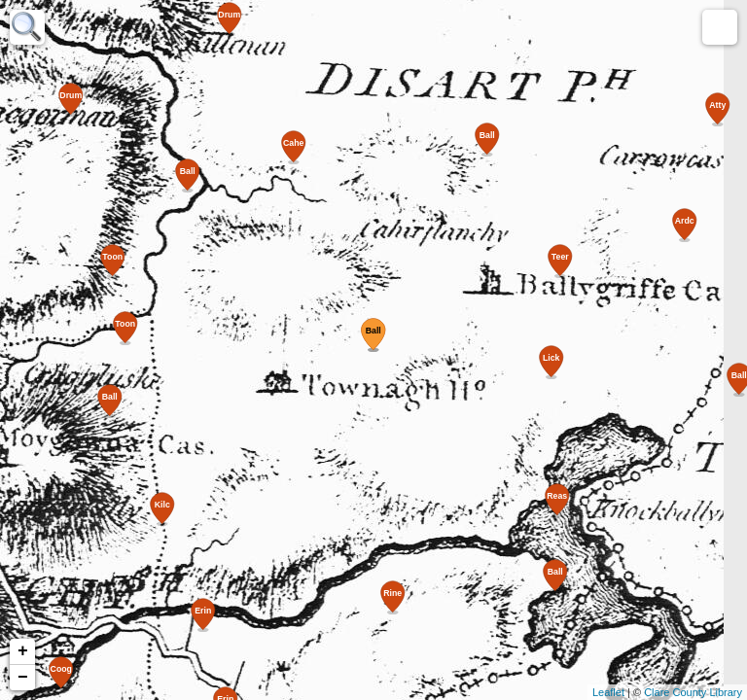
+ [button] (23, 651)
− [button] (23, 678)
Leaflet (608, 692)
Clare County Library (693, 692)
